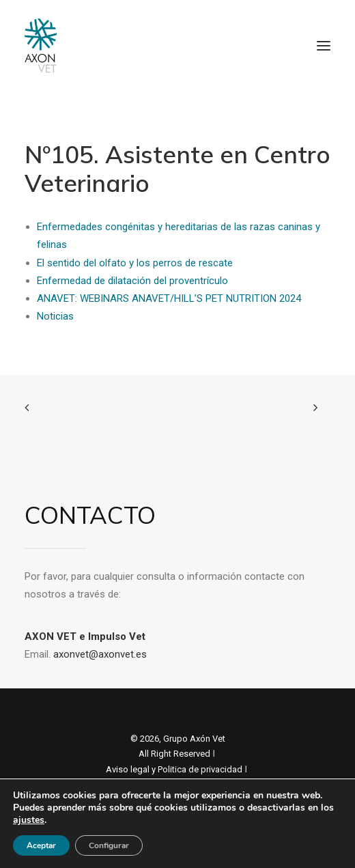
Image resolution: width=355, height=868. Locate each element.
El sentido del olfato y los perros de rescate (135, 263)
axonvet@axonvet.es (100, 654)
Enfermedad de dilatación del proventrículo (132, 281)
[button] (324, 46)
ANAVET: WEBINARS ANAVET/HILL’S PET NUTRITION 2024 (169, 298)
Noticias (55, 316)
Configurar (109, 845)
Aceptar (41, 845)
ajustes (29, 820)
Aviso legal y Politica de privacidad (174, 769)
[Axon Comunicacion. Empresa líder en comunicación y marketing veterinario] (41, 46)
